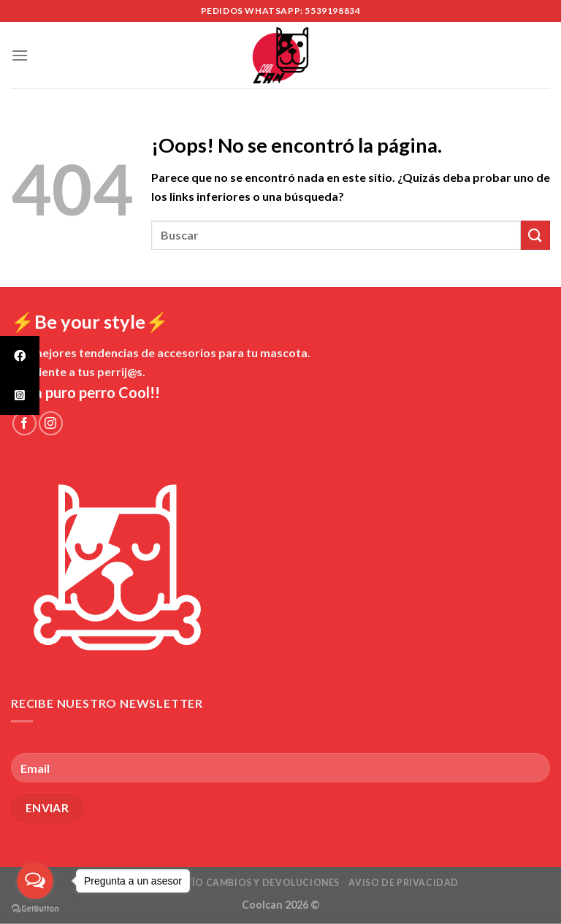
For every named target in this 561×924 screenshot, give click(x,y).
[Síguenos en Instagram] (51, 423)
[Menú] (20, 55)
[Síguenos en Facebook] (24, 423)
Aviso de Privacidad (404, 883)
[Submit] (535, 235)
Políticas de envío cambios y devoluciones (221, 883)
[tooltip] (20, 356)
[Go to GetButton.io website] (35, 909)
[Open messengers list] (35, 881)
